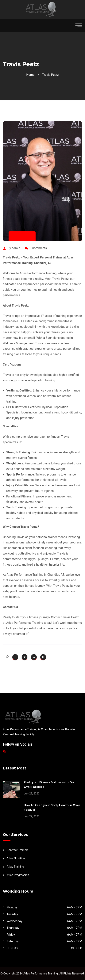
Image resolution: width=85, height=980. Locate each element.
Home (31, 75)
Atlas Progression (18, 875)
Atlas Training (15, 867)
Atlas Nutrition (16, 858)
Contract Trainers (18, 850)
